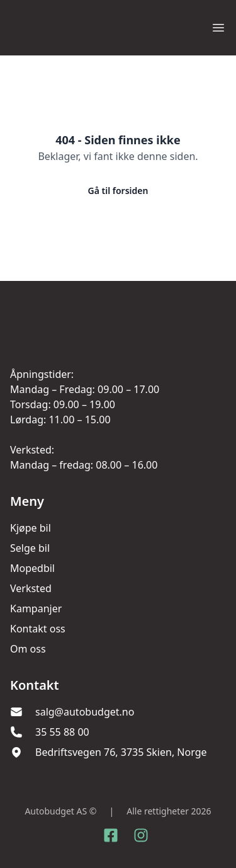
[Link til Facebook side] (111, 835)
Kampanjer (36, 608)
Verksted (31, 588)
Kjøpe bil (31, 528)
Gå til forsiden (118, 191)
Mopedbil (32, 568)
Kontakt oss (38, 629)
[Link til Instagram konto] (141, 835)
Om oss (28, 649)
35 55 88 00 (62, 732)
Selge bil (30, 548)
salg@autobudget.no (85, 712)
